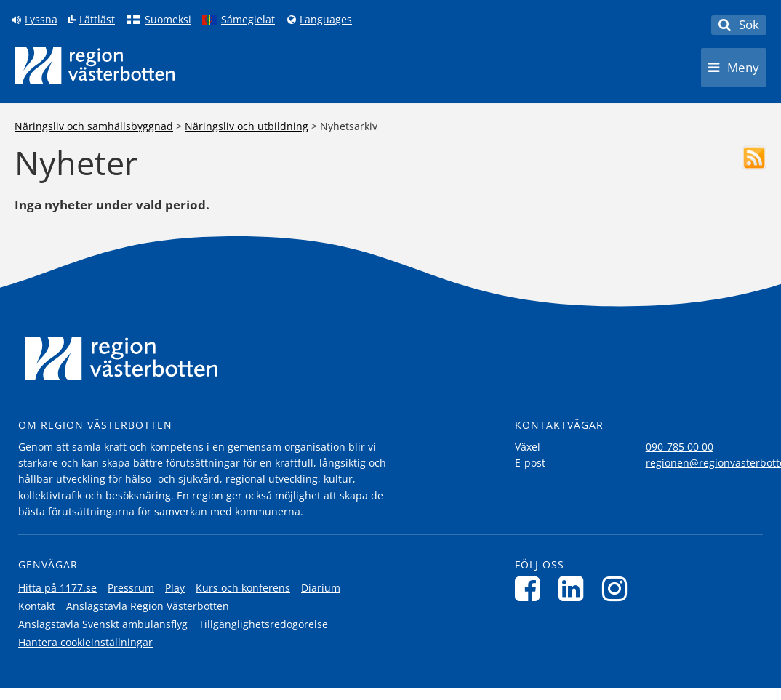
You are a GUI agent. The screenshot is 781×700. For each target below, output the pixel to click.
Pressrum (131, 588)
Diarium (321, 588)
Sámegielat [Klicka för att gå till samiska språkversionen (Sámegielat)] (248, 20)
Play (175, 588)
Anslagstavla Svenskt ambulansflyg (103, 624)
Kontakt (37, 606)
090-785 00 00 (680, 447)
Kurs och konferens (243, 588)
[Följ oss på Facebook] (531, 588)
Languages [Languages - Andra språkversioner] (326, 20)
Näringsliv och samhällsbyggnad (94, 126)
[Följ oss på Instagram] (618, 588)
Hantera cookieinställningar (85, 642)
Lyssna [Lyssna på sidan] (41, 20)
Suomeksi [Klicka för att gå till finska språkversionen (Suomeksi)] (168, 20)
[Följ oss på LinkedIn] (575, 588)
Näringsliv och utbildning (247, 126)
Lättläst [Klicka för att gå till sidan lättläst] (97, 20)
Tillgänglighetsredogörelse (263, 624)
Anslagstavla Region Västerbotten (148, 606)
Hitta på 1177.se (57, 588)
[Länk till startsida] (95, 65)
